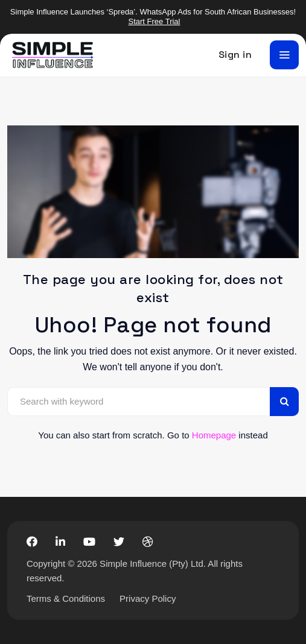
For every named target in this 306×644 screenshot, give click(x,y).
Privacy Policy (148, 598)
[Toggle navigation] (284, 55)
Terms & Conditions (66, 598)
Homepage (214, 435)
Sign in (235, 55)
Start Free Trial (155, 21)
